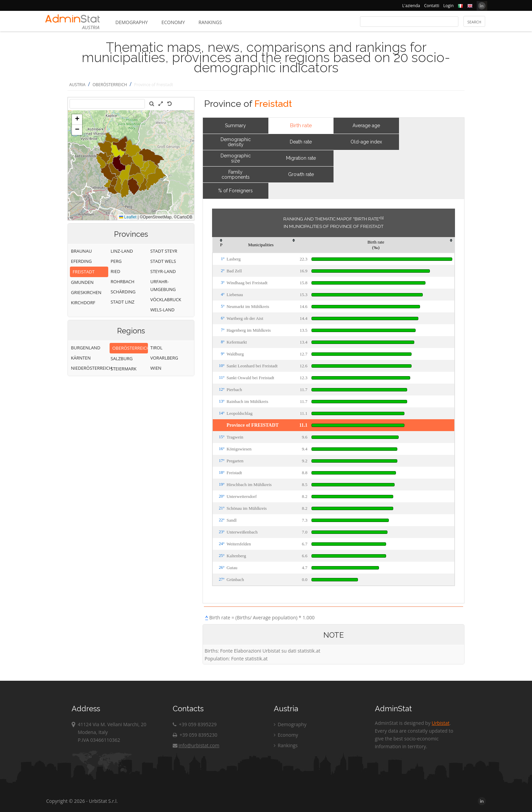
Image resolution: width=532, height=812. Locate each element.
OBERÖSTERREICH (110, 85)
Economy (173, 22)
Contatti (432, 6)
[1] (382, 218)
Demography (132, 22)
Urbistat (440, 723)
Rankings (210, 22)
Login (449, 6)
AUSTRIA (77, 85)
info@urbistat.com (196, 745)
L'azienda (411, 6)
